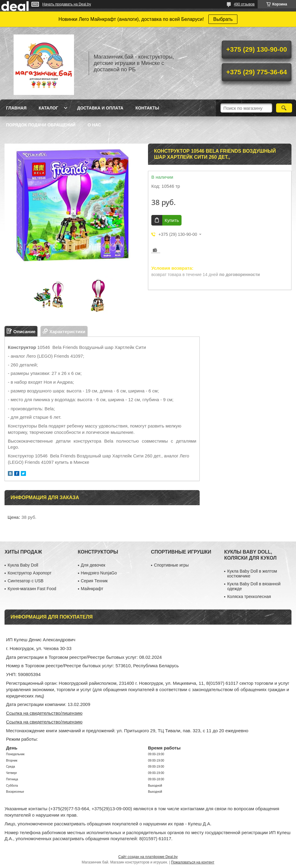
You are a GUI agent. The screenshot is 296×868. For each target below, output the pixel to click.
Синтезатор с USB (26, 581)
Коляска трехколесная (249, 597)
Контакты (147, 108)
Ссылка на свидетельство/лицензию (44, 713)
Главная (16, 108)
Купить (172, 220)
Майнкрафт (92, 589)
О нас (94, 125)
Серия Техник (94, 581)
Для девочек (93, 565)
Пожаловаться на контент (193, 862)
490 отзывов (244, 4)
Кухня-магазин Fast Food (32, 589)
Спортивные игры (171, 565)
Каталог (48, 108)
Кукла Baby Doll (23, 565)
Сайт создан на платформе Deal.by (148, 857)
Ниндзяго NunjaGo (99, 573)
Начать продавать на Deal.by (67, 4)
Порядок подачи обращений (41, 125)
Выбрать (223, 19)
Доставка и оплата (100, 108)
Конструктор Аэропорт (29, 573)
